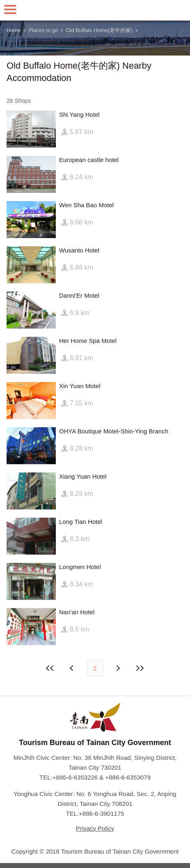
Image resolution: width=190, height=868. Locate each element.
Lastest (140, 668)
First (50, 668)
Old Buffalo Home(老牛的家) (99, 30)
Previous (118, 668)
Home (14, 30)
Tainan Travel (95, 10)
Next (73, 668)
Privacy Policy (95, 828)
